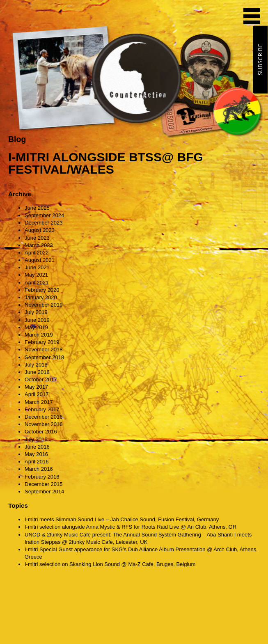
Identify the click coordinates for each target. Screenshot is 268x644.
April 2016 (37, 462)
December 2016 (44, 417)
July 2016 (36, 439)
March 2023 (39, 245)
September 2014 (44, 492)
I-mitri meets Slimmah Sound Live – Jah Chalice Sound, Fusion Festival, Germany (122, 519)
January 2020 (41, 297)
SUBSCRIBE (260, 60)
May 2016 (36, 454)
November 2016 (44, 424)
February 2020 (42, 290)
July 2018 (36, 365)
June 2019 (37, 320)
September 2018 (44, 357)
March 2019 (39, 335)
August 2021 (40, 260)
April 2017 (37, 394)
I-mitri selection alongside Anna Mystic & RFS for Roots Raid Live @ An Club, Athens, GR (131, 527)
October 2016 (41, 432)
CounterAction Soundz (60, 16)
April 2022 (37, 253)
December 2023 (44, 223)
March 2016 (39, 469)
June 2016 (37, 447)
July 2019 (36, 312)
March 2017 (39, 402)
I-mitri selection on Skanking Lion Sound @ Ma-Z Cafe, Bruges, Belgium (110, 564)
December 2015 (44, 484)
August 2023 (40, 230)
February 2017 (42, 409)
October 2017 (41, 379)
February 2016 (42, 477)
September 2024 (44, 215)
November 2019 (44, 305)
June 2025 (37, 208)
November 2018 (44, 350)
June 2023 (37, 238)
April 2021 (37, 283)
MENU (252, 16)
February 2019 (42, 342)
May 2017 (36, 387)
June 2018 (37, 372)
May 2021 (36, 275)
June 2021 (37, 267)
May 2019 (36, 327)
